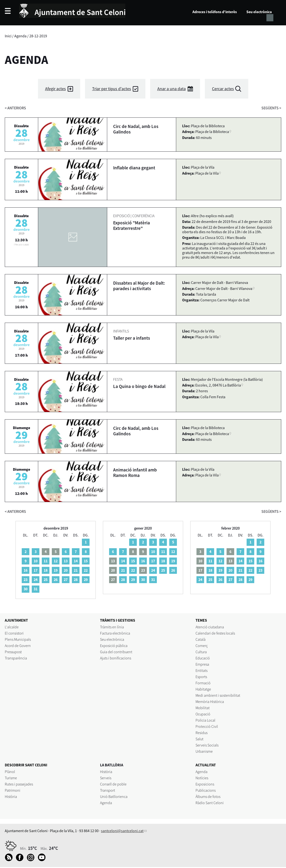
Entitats (201, 670)
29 (86, 580)
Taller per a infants (132, 338)
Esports (201, 677)
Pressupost (13, 652)
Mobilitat (203, 708)
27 (66, 580)
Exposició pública (114, 646)
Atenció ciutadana (210, 627)
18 (46, 570)
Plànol (10, 772)
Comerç (202, 646)
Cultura (201, 652)
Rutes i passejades (19, 784)
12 (56, 561)
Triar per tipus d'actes (112, 89)
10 (36, 561)
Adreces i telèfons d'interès (215, 12)
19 (56, 570)
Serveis (106, 778)
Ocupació (203, 714)
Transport (108, 790)
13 (66, 561)
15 (86, 561)
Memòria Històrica (210, 702)
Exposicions (205, 784)
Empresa (202, 664)
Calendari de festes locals (215, 633)
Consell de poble (113, 784)
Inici (8, 36)
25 (46, 580)
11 (46, 561)
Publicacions (206, 790)
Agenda (20, 36)
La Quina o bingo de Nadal (139, 386)
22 (86, 570)
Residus (201, 733)
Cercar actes (223, 89)
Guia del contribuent (116, 652)
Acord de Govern (18, 646)
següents (271, 108)
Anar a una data (172, 89)
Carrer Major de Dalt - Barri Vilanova (224, 288)
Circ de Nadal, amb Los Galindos (136, 129)
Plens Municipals (18, 639)
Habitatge (203, 689)
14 (76, 561)
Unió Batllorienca (114, 796)
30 (26, 589)
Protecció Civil (207, 726)
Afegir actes (56, 89)
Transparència (16, 658)
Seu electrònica (259, 12)
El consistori (14, 633)
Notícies (202, 778)
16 (26, 570)
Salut (199, 739)
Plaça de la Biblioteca (212, 132)
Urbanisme (204, 751)
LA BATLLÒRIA (112, 765)
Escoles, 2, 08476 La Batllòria (218, 385)
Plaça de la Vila (207, 173)
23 (26, 580)
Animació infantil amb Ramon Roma (135, 473)
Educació (203, 658)
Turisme (11, 778)
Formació (203, 683)
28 (76, 580)
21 (76, 570)
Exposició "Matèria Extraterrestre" (132, 225)
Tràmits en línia (112, 627)
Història (11, 796)
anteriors (15, 108)
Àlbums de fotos (208, 796)
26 (56, 580)
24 (36, 580)
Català (201, 639)
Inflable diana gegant (134, 168)
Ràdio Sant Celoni (210, 803)
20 (66, 570)
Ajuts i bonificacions (116, 658)
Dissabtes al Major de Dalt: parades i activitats (139, 286)
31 (36, 589)
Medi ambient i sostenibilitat (218, 695)
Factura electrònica (115, 633)
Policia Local (205, 720)
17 (36, 570)
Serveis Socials (207, 745)
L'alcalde (12, 627)
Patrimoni (13, 790)
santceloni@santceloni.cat (122, 831)
